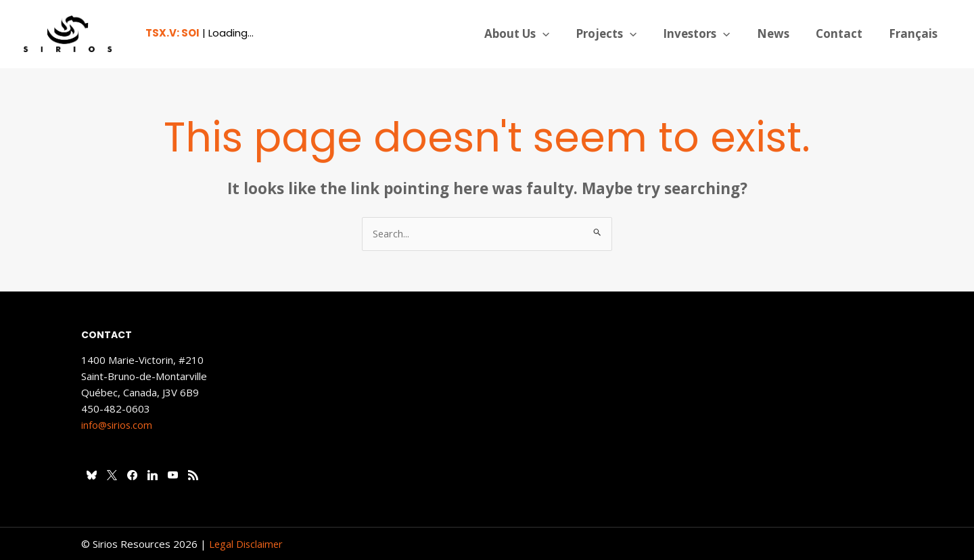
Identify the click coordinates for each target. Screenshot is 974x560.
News (781, 33)
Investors (709, 34)
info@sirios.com (118, 425)
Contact (844, 33)
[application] (561, 34)
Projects (622, 34)
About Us (535, 34)
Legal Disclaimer (247, 544)
